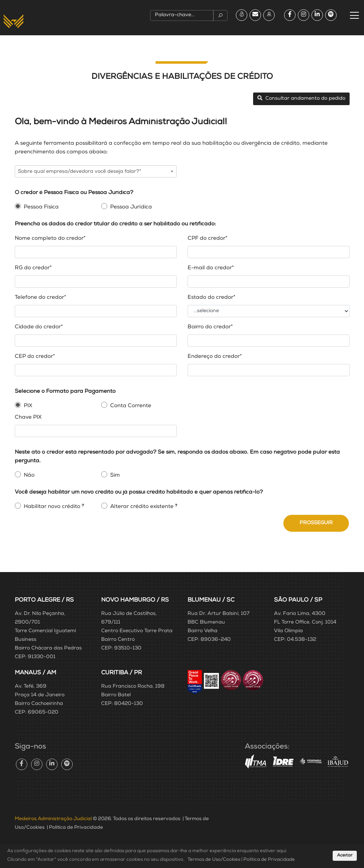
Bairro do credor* (210, 327)
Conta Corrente (131, 406)
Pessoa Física (41, 207)
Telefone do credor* (41, 298)
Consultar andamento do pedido (301, 98)
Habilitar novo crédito (52, 507)
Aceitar (345, 856)
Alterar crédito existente (142, 507)
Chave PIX (28, 417)
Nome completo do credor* (50, 239)
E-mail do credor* (211, 268)
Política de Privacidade (76, 828)
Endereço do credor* (215, 357)
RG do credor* (33, 268)
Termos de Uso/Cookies (214, 860)
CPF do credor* (208, 239)
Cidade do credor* (39, 327)
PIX (28, 406)
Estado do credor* (212, 298)
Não (29, 475)
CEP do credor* (35, 357)
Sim (115, 475)
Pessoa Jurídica (131, 207)
